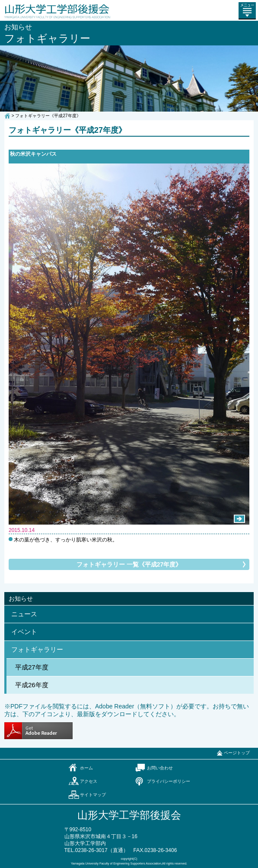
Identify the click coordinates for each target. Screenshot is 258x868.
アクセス (89, 781)
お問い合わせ (160, 768)
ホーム (86, 768)
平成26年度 (32, 685)
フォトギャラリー (37, 649)
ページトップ (237, 753)
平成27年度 (32, 667)
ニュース (24, 614)
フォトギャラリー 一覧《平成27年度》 (129, 564)
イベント (24, 632)
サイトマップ (93, 795)
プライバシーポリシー (169, 781)
